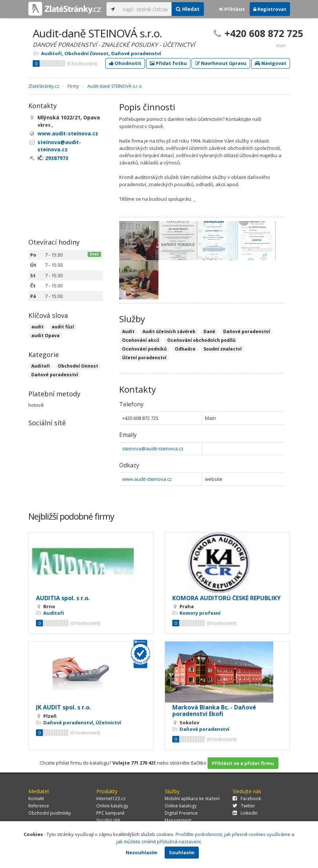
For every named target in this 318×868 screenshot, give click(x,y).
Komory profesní (200, 613)
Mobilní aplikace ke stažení (192, 799)
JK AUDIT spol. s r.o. (63, 707)
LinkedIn (245, 813)
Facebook (247, 799)
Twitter (244, 806)
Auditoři (51, 53)
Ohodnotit (125, 63)
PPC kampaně (110, 813)
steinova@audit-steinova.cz (153, 449)
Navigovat (271, 63)
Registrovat (270, 9)
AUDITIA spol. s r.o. (63, 598)
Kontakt (36, 799)
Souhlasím (182, 852)
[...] (146, 9)
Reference (39, 806)
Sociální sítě (108, 820)
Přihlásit (232, 9)
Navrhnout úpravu (221, 63)
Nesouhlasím (142, 852)
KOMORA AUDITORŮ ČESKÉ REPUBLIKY (226, 598)
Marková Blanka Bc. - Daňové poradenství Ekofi (214, 711)
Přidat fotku (168, 63)
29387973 (57, 158)
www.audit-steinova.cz (147, 479)
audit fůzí (63, 327)
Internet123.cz (111, 799)
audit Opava (45, 335)
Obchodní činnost (86, 53)
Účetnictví (108, 722)
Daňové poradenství (136, 53)
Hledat (188, 9)
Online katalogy (112, 806)
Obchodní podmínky (50, 813)
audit (37, 327)
